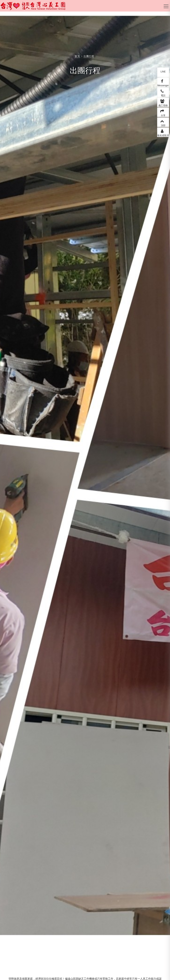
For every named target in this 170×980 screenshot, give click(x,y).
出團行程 (89, 56)
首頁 (77, 56)
